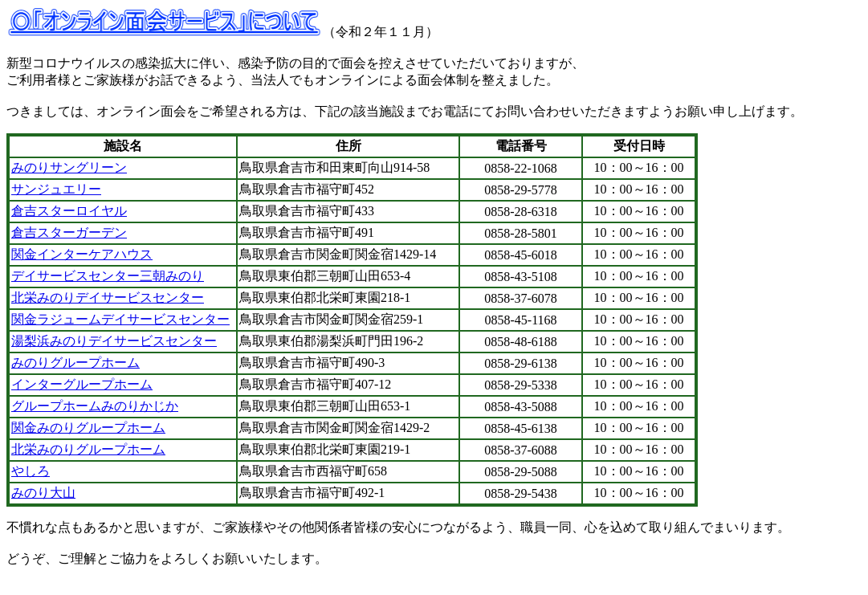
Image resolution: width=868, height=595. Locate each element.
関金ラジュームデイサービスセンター (120, 319)
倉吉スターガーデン (69, 232)
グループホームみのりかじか (95, 406)
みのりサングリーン (69, 167)
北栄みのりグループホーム (88, 449)
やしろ (31, 471)
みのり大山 (43, 493)
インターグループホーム (82, 384)
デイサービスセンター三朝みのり (108, 276)
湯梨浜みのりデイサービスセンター (114, 341)
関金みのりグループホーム (88, 428)
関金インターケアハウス (82, 254)
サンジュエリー (56, 189)
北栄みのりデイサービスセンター (108, 297)
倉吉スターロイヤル (69, 211)
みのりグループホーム (75, 363)
